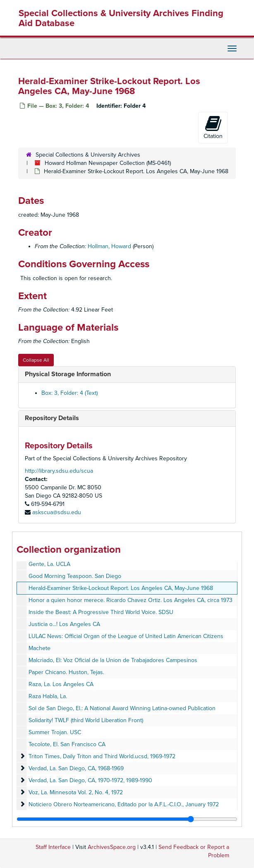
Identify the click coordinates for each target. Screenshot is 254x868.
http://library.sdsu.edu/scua (59, 471)
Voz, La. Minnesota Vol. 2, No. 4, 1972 (76, 792)
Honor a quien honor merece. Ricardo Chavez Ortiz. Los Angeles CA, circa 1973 (131, 600)
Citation (213, 127)
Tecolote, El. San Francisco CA (67, 744)
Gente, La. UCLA (49, 564)
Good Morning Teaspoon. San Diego (75, 576)
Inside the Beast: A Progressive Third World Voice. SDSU (101, 612)
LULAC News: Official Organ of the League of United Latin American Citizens (126, 636)
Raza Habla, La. (48, 696)
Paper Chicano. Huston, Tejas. (66, 672)
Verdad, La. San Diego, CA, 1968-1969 (76, 768)
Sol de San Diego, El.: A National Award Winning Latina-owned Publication (122, 708)
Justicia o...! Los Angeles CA (64, 624)
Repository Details (52, 418)
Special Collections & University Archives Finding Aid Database (121, 18)
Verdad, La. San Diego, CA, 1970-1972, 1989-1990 (90, 780)
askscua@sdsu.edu (57, 512)
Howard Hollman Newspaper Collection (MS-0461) (108, 163)
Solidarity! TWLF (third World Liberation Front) (86, 720)
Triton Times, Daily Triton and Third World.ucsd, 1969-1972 (102, 756)
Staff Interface (53, 847)
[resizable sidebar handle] (127, 819)
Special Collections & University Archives (88, 155)
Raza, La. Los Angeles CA (61, 684)
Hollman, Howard (109, 246)
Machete (40, 648)
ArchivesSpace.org (112, 847)
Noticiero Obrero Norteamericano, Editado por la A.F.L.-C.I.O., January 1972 (124, 804)
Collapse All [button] (36, 360)
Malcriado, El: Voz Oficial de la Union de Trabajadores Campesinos (113, 660)
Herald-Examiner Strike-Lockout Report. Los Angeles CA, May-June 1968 (121, 588)
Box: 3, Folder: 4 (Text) (69, 393)
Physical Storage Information (68, 374)
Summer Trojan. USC (55, 732)
